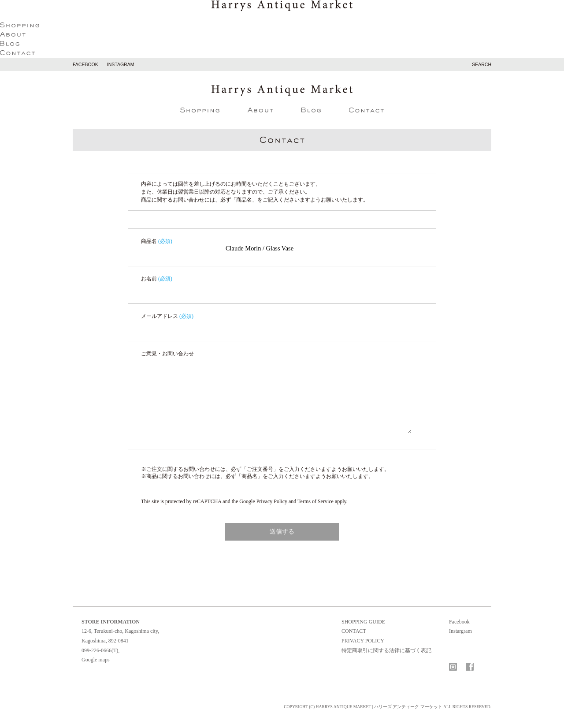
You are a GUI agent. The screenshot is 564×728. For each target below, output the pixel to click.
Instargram (460, 631)
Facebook (459, 622)
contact (354, 631)
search (482, 64)
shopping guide (363, 622)
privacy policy (363, 641)
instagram (121, 64)
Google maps (96, 660)
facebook (85, 64)
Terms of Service (315, 501)
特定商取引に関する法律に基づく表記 (386, 650)
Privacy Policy (272, 501)
